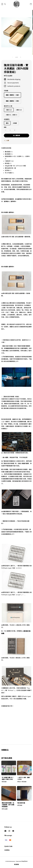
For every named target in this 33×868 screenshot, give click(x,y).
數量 (5, 127)
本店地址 (7, 850)
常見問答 (16, 864)
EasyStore (25, 861)
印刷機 (6, 91)
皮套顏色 (7, 119)
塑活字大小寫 (8, 106)
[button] (2, 4)
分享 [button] (6, 140)
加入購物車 (17, 135)
